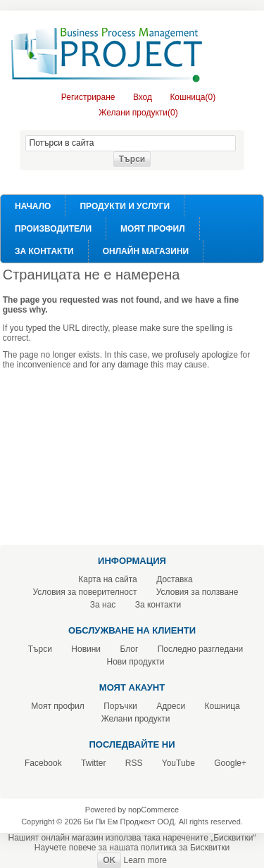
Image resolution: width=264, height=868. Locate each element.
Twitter (93, 763)
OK (109, 860)
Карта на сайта (108, 579)
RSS (134, 763)
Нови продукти (136, 662)
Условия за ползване (197, 592)
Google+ (230, 763)
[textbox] (131, 143)
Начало (33, 206)
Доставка (175, 579)
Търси (40, 649)
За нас (103, 605)
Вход (143, 97)
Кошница (222, 706)
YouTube (178, 763)
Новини (86, 649)
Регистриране (88, 97)
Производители (53, 229)
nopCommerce (153, 810)
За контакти (44, 251)
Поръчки (120, 706)
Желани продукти (136, 719)
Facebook (43, 763)
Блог (129, 649)
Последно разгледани (201, 649)
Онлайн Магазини (146, 251)
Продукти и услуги (125, 206)
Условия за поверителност (85, 592)
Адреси (171, 706)
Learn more (145, 860)
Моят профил (153, 229)
